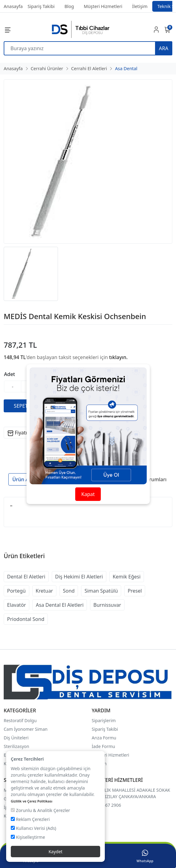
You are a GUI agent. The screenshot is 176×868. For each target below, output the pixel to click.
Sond (69, 591)
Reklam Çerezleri (30, 819)
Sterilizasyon (16, 746)
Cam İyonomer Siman (26, 729)
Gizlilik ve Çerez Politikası (32, 801)
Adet (10, 374)
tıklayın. (118, 357)
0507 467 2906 (106, 805)
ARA (164, 48)
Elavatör (16, 605)
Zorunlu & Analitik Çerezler (40, 810)
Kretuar (44, 591)
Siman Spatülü (101, 591)
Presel (135, 591)
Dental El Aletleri (26, 577)
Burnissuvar (107, 605)
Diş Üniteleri (16, 738)
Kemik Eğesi (127, 577)
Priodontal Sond (26, 619)
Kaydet (55, 852)
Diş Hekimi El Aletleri (79, 577)
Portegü (16, 591)
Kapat (88, 494)
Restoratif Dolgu (20, 720)
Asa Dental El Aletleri (60, 605)
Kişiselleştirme (28, 837)
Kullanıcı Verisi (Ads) (33, 828)
